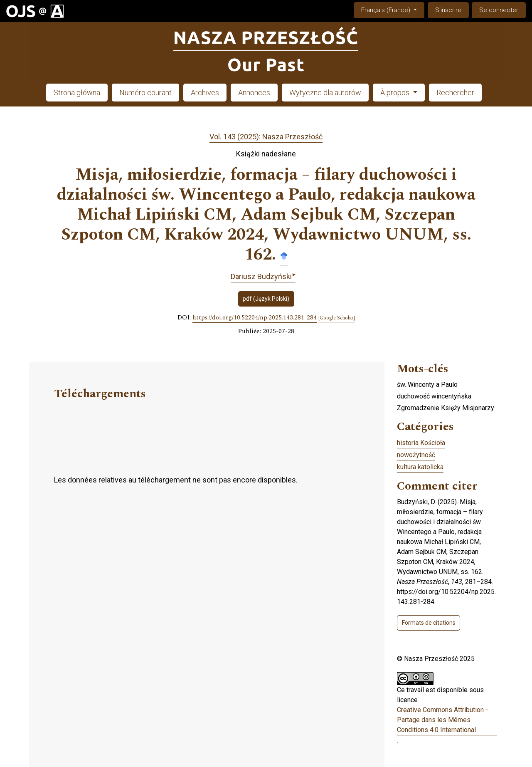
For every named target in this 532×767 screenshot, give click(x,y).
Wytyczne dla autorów (325, 93)
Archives (205, 93)
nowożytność (416, 455)
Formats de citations (429, 623)
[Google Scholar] (337, 318)
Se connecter (499, 10)
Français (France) (393, 9)
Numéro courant (145, 93)
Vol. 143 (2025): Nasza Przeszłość (266, 137)
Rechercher (455, 93)
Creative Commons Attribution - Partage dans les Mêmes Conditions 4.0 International (442, 720)
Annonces (254, 93)
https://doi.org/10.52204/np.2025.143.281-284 (255, 318)
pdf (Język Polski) (266, 299)
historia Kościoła (421, 443)
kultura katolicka (420, 467)
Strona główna (77, 93)
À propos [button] (396, 93)
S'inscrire (448, 10)
